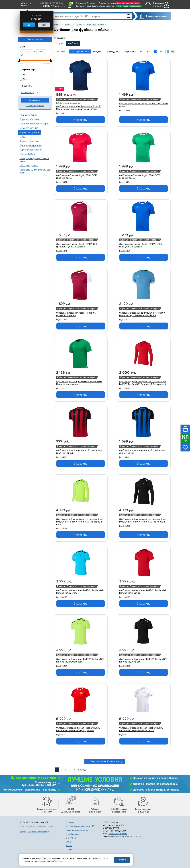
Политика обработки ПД (38, 832)
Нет (44, 25)
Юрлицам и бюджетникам (128, 3)
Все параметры (28, 93)
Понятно (122, 860)
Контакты (80, 6)
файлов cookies (58, 861)
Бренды (69, 846)
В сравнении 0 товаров (157, 16)
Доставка (91, 3)
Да (29, 25)
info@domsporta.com (118, 834)
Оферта (23, 832)
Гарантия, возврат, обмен (77, 830)
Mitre (25, 79)
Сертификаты (93, 6)
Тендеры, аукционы (107, 3)
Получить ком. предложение (129, 6)
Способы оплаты (73, 834)
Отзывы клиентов (106, 6)
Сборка (69, 849)
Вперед (82, 770)
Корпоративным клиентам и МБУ (80, 826)
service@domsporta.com (130, 836)
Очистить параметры (35, 106)
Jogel (25, 75)
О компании (81, 3)
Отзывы (69, 842)
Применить (35, 100)
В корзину (81, 120)
